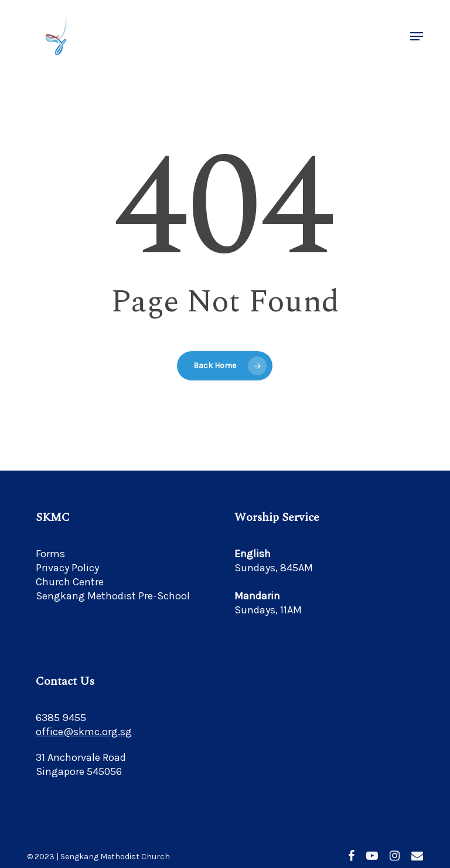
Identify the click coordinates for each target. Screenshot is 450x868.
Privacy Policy (67, 568)
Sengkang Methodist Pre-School (113, 596)
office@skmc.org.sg (84, 732)
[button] (417, 36)
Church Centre (70, 582)
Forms (50, 554)
